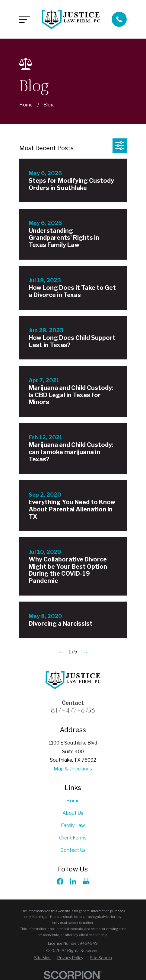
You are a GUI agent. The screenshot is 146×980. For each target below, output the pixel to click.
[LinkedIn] (73, 881)
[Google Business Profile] (86, 881)
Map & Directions (73, 769)
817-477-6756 (73, 710)
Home (73, 801)
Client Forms (73, 838)
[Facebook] (60, 881)
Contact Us (73, 850)
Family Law (73, 825)
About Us (73, 813)
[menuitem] (42, 958)
